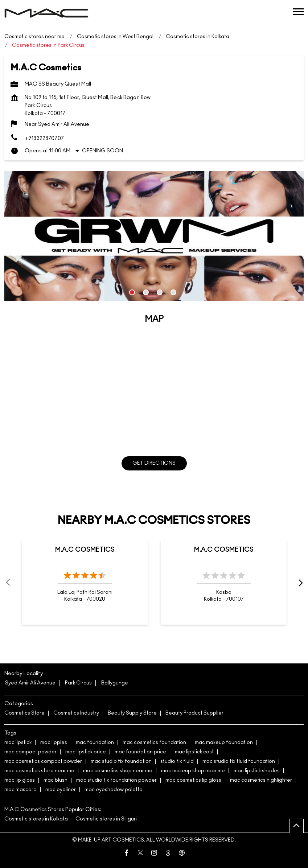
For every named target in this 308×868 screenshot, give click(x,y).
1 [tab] (132, 292)
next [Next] (299, 583)
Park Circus (78, 683)
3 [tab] (160, 292)
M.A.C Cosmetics (85, 550)
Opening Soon (102, 151)
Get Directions (154, 463)
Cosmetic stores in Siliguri (106, 819)
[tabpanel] (154, 236)
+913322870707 (44, 139)
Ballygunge (115, 683)
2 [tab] (146, 292)
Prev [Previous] (9, 583)
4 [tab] (173, 292)
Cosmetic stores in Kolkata (36, 819)
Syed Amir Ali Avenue (30, 683)
